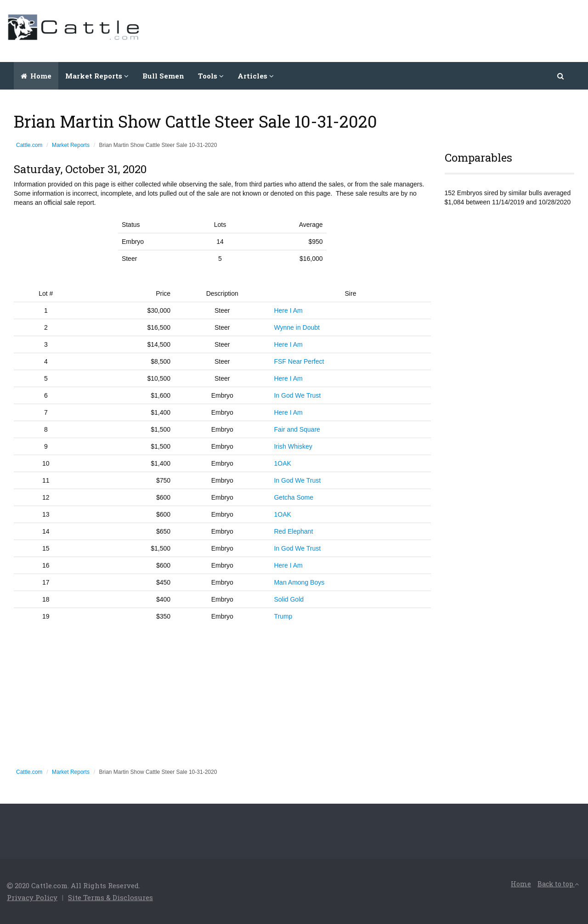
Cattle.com (29, 145)
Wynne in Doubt (297, 327)
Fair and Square (297, 429)
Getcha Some (294, 497)
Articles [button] (256, 76)
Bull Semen (163, 76)
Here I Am (288, 310)
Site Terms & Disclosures (110, 897)
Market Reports (71, 145)
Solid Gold (289, 599)
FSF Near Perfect (299, 361)
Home (36, 76)
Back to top (558, 884)
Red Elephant (293, 531)
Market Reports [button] (97, 76)
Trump (283, 616)
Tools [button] (211, 76)
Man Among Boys (299, 582)
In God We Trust (297, 395)
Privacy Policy (32, 897)
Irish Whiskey (293, 446)
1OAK (282, 463)
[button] (561, 76)
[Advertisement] (414, 30)
